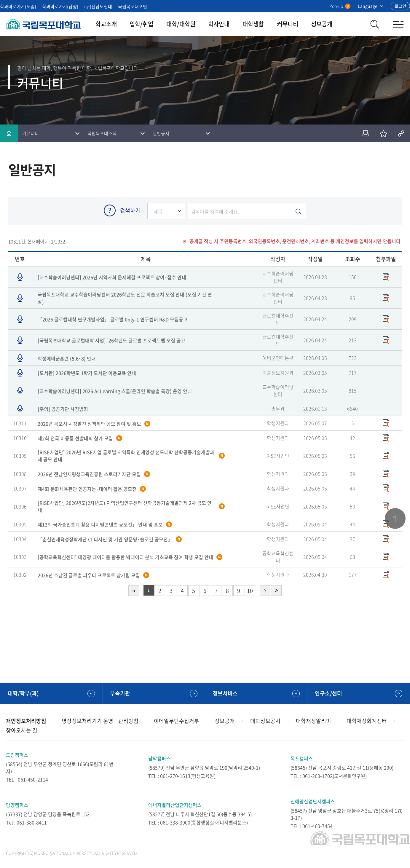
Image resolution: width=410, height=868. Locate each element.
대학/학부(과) (23, 693)
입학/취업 (141, 24)
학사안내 (219, 24)
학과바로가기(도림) (18, 7)
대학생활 (253, 24)
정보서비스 (225, 693)
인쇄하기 (366, 133)
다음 (265, 591)
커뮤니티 (288, 24)
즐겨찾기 (383, 133)
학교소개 (106, 24)
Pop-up (340, 6)
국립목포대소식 (102, 133)
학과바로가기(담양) (60, 7)
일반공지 (161, 133)
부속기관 (120, 693)
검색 (374, 24)
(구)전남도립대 (98, 7)
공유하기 (401, 133)
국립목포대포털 (133, 7)
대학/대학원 (181, 24)
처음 (134, 591)
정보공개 (322, 24)
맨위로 (395, 518)
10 (250, 591)
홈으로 (9, 133)
